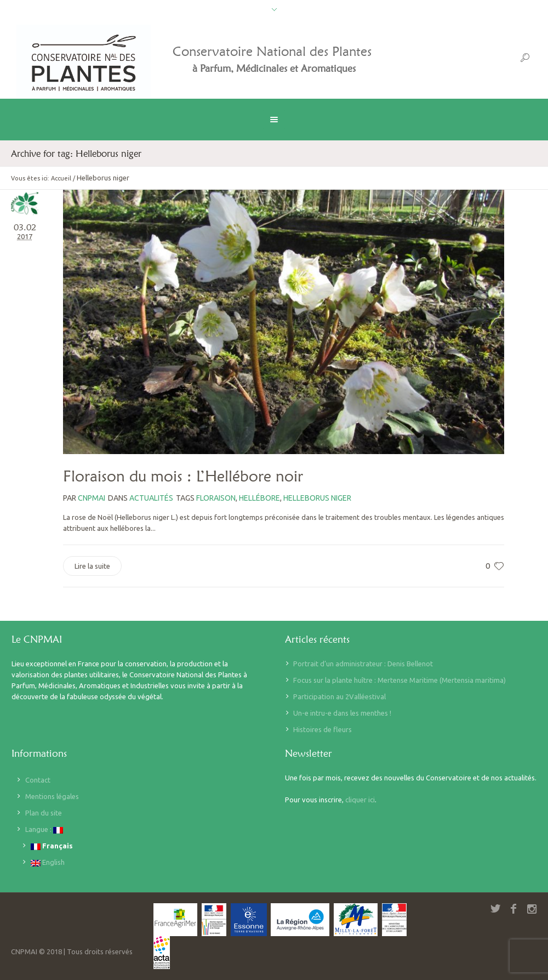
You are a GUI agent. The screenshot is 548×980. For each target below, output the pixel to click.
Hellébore (259, 498)
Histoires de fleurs (322, 729)
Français (52, 846)
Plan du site (44, 813)
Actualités (151, 498)
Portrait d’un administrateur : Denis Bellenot (363, 664)
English (48, 862)
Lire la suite (92, 566)
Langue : (44, 829)
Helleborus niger (317, 498)
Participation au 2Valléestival (339, 696)
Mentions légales (52, 796)
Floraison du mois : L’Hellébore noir (183, 476)
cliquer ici (360, 800)
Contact (38, 780)
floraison (216, 498)
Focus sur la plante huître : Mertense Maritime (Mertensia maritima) (399, 680)
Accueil (61, 178)
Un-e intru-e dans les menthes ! (342, 713)
